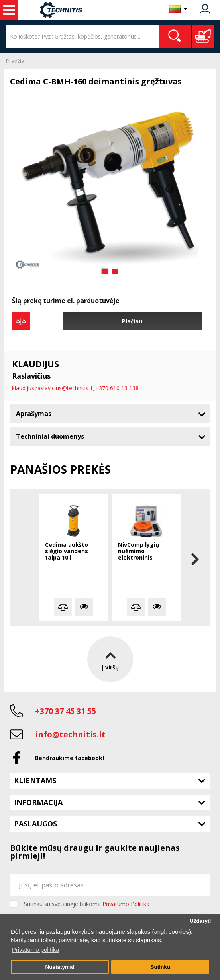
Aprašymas (34, 414)
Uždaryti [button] (200, 921)
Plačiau (132, 321)
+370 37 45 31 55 (66, 711)
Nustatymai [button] (60, 967)
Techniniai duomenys (50, 436)
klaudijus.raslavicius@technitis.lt (52, 388)
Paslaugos (35, 824)
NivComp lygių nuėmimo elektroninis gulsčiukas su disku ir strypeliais (146, 552)
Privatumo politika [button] (35, 950)
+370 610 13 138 (117, 388)
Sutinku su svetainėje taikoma (87, 904)
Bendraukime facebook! (70, 758)
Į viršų (110, 659)
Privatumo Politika (126, 904)
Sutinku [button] (160, 967)
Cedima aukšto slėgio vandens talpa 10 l (67, 551)
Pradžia (15, 61)
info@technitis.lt (70, 734)
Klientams (35, 780)
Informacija (38, 802)
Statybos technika (9, 10)
